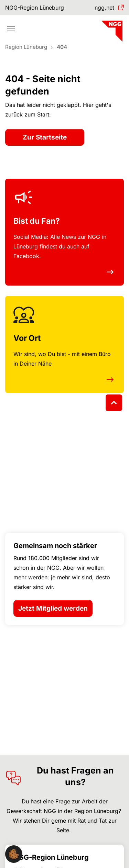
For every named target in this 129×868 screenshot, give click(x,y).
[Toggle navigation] (11, 29)
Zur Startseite (45, 137)
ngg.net (104, 8)
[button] (14, 854)
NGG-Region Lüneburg (35, 8)
